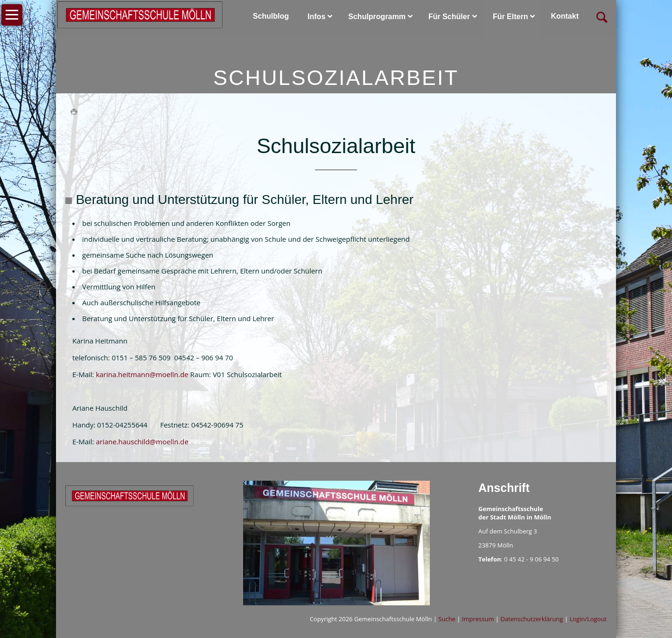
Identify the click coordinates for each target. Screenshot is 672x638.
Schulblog (271, 16)
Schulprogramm (377, 17)
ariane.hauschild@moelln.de (142, 442)
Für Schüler (449, 17)
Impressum (478, 619)
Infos (316, 17)
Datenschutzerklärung (532, 619)
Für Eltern (511, 17)
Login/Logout (588, 619)
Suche (447, 619)
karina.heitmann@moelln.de (142, 374)
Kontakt (565, 16)
